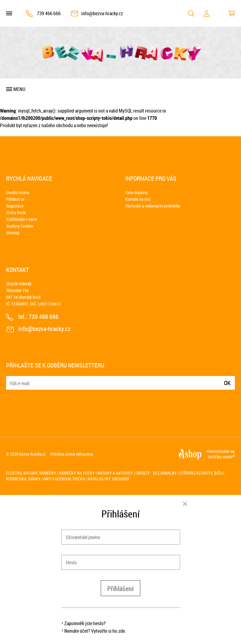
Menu (19, 89)
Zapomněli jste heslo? (85, 623)
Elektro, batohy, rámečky (31, 473)
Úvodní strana (18, 192)
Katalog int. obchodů (108, 479)
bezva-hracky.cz (33, 454)
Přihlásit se (15, 199)
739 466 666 (49, 13)
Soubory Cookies (20, 226)
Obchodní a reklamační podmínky (153, 206)
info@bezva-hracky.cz (102, 13)
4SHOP (229, 457)
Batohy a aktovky (115, 473)
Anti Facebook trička (64, 479)
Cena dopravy (136, 192)
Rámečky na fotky (77, 473)
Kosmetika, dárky (23, 479)
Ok (227, 383)
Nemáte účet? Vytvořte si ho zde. (95, 631)
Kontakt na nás (138, 199)
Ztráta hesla (16, 212)
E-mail (11, 379)
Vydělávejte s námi (21, 219)
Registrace (15, 206)
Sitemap (13, 233)
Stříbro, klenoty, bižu (201, 473)
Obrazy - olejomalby (156, 473)
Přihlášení (120, 588)
